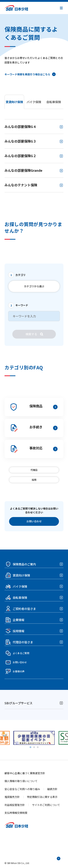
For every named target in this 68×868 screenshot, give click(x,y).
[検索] (34, 334)
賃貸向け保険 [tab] (14, 102)
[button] (61, 8)
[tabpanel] (34, 156)
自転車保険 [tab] (54, 102)
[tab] (30, 747)
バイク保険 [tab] (34, 102)
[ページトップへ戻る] (59, 859)
